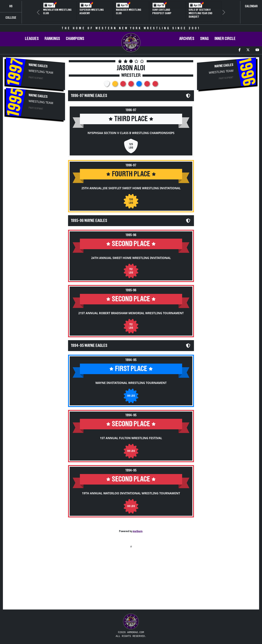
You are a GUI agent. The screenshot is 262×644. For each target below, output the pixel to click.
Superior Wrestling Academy (92, 12)
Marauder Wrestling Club (129, 12)
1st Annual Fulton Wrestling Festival (131, 438)
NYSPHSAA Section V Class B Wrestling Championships (131, 133)
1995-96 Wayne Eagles (89, 221)
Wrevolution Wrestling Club (57, 12)
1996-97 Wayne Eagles (89, 96)
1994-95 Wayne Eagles (89, 346)
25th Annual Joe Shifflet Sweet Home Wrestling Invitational (131, 188)
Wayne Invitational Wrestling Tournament (131, 383)
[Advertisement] (35, 152)
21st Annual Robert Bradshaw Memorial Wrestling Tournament (131, 313)
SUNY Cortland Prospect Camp (162, 12)
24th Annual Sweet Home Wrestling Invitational (131, 258)
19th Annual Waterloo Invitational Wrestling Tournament (131, 493)
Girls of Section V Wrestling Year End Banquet (201, 13)
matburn (138, 531)
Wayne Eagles (38, 66)
